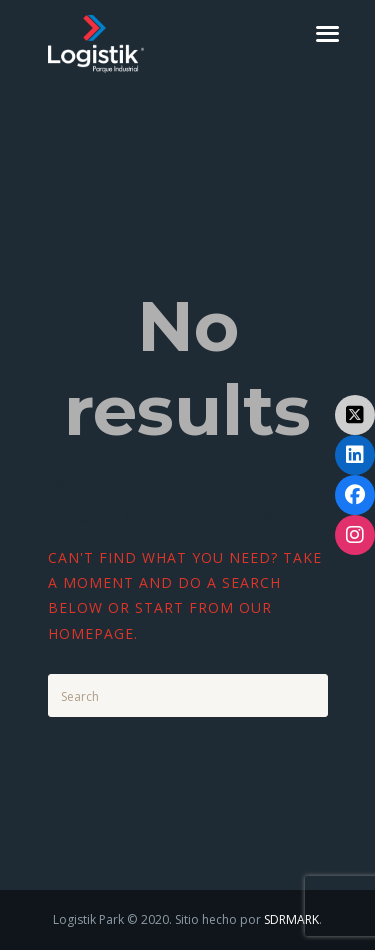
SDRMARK (291, 919)
